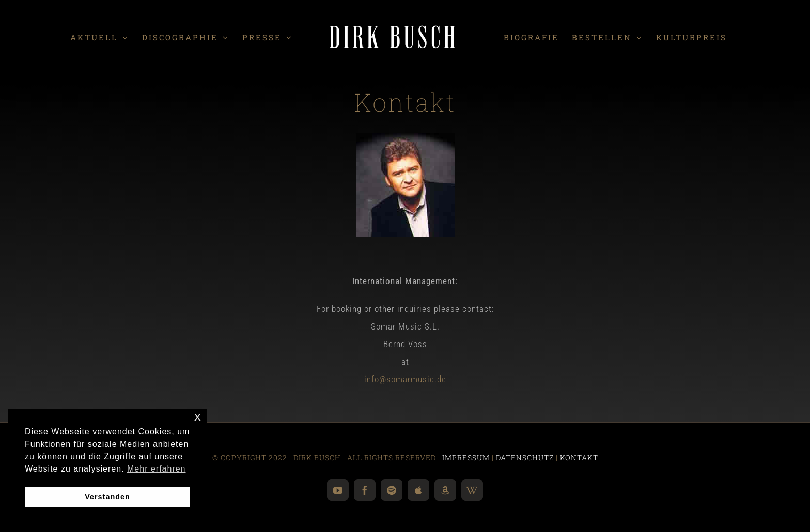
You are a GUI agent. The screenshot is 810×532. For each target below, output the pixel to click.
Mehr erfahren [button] (157, 469)
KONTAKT (579, 457)
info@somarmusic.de (405, 379)
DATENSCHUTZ (525, 457)
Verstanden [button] (107, 497)
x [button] (198, 417)
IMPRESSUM (466, 457)
